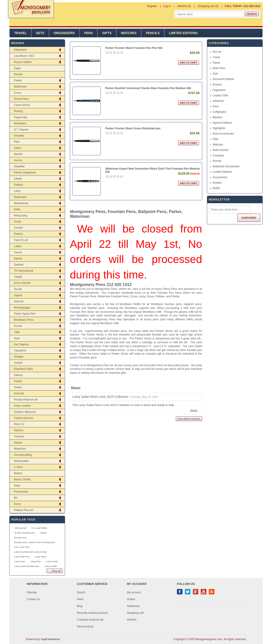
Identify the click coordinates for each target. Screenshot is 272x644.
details (194, 410)
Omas (18, 222)
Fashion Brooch (23, 418)
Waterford (20, 449)
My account (134, 592)
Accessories (220, 177)
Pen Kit (217, 52)
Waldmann (20, 197)
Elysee (18, 258)
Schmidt (19, 393)
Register (152, 6)
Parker (18, 80)
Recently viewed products (92, 613)
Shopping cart (135, 613)
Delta (17, 209)
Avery (17, 504)
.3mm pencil (20, 528)
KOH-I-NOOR (22, 283)
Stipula (18, 443)
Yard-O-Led (21, 240)
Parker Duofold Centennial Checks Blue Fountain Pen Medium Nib (148, 88)
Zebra (17, 148)
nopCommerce (50, 639)
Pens (88, 33)
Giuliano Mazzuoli (25, 412)
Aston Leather (22, 406)
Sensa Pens (21, 99)
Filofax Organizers (25, 173)
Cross (17, 93)
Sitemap (32, 592)
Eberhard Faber (23, 369)
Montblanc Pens (24, 320)
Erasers (217, 85)
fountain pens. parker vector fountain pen (35, 542)
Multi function (221, 150)
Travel (20, 33)
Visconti (19, 301)
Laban (18, 246)
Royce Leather (23, 62)
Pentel (18, 381)
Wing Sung (21, 216)
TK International (24, 271)
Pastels (217, 183)
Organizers (64, 33)
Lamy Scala (52, 561)
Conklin (18, 228)
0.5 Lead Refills (39, 528)
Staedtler (19, 166)
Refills (216, 188)
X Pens (18, 467)
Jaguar (18, 295)
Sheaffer (19, 136)
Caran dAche (22, 105)
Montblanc (20, 123)
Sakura (18, 375)
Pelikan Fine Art (23, 510)
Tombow (19, 436)
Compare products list (90, 620)
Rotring (18, 111)
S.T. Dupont (21, 130)
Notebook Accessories (226, 166)
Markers (218, 117)
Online (18, 387)
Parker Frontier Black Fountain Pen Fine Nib (134, 48)
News (80, 599)
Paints (216, 63)
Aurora (18, 160)
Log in (167, 6)
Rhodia (18, 74)
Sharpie (19, 357)
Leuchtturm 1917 (24, 56)
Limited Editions (183, 33)
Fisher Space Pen (25, 314)
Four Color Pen (22, 547)
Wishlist (132, 620)
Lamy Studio (51, 566)
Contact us (33, 599)
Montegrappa (22, 308)
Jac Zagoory (21, 344)
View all (56, 571)
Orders (131, 599)
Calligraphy (219, 112)
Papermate (21, 117)
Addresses (133, 606)
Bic (16, 498)
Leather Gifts (220, 95)
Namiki (18, 154)
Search (81, 592)
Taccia (18, 252)
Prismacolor (21, 492)
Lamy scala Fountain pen (27, 566)
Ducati (18, 289)
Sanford (19, 265)
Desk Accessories (223, 134)
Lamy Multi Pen (22, 557)
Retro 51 (19, 424)
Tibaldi (18, 277)
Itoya (17, 338)
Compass (218, 155)
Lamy (17, 191)
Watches (129, 33)
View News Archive (189, 419)
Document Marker (223, 79)
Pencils (153, 33)
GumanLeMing (23, 455)
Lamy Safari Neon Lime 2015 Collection (100, 397)
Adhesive (218, 101)
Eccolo (18, 326)
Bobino (18, 473)
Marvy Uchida (22, 479)
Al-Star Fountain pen (24, 533)
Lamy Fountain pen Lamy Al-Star (30, 552)
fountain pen (20, 538)
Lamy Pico (35, 561)
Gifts (107, 33)
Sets (40, 33)
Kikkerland (20, 50)
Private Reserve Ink (26, 400)
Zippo (17, 68)
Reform (18, 234)
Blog (80, 606)
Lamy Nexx (40, 557)
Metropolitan (21, 461)
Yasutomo (20, 351)
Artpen (43, 533)
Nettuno (19, 430)
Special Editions (222, 123)
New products (85, 626)
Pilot (16, 142)
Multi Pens (219, 68)
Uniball (18, 363)
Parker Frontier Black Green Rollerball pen (133, 128)
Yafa (17, 332)
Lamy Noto (20, 561)
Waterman (20, 87)
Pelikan (18, 185)
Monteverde (21, 203)
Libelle (18, 179)
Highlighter (219, 128)
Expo (17, 486)
